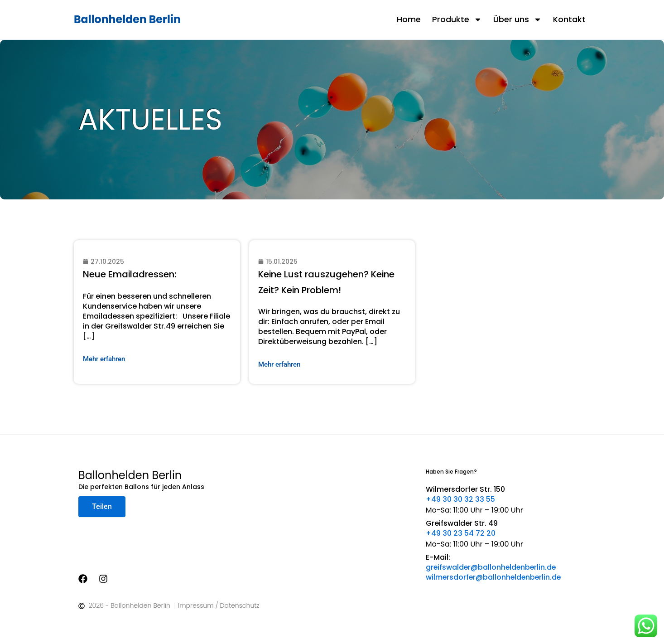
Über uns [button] (517, 19)
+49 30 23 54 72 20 (461, 533)
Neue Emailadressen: (130, 274)
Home (409, 19)
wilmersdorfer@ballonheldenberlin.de (495, 577)
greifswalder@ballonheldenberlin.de (492, 567)
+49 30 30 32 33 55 (460, 499)
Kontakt (569, 19)
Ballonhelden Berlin (128, 19)
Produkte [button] (457, 19)
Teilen (102, 506)
